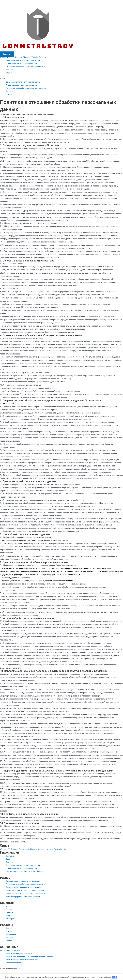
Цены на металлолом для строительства (24, 60)
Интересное (11, 70)
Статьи (9, 73)
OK (115, 977)
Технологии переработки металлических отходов (27, 67)
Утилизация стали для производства (22, 63)
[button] (61, 79)
